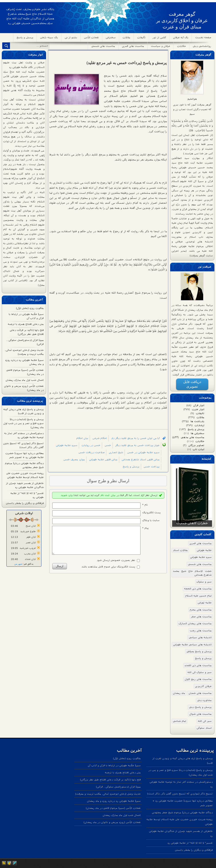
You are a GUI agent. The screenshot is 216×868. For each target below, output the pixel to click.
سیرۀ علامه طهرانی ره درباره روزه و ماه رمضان (114, 801)
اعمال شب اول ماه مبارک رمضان (25, 380)
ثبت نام (105, 495)
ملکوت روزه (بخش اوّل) (30, 308)
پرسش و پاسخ (25, 37)
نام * (145, 505)
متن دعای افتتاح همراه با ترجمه (26, 324)
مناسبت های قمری (133, 46)
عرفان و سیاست (161, 46)
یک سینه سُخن (49, 37)
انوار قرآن (201, 405)
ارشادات (201, 425)
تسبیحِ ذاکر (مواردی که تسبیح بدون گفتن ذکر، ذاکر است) (180, 794)
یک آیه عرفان (181, 37)
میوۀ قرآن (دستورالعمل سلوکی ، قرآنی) (118, 787)
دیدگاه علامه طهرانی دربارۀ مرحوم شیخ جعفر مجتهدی (182, 813)
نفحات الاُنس (91, 37)
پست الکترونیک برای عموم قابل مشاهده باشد (108, 572)
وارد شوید (67, 495)
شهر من (18, 564)
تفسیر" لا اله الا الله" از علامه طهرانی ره (190, 843)
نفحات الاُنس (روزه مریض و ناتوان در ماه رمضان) (112, 822)
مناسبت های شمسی (103, 46)
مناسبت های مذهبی (195, 437)
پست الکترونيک (151, 513)
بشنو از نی (71, 37)
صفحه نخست (203, 37)
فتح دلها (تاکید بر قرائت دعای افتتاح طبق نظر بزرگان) (110, 780)
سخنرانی (111, 37)
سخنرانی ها (200, 433)
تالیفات (202, 413)
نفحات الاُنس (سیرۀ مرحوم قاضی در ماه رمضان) (113, 808)
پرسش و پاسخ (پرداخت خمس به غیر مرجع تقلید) (127, 63)
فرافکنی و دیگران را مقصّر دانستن (25, 503)
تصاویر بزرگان (198, 445)
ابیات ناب (201, 449)
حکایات (181, 46)
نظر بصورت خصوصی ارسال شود (116, 566)
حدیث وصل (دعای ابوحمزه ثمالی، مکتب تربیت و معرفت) (108, 794)
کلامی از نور (159, 37)
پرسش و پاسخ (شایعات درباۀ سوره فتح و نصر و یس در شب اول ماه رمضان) (23, 423)
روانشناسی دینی (202, 46)
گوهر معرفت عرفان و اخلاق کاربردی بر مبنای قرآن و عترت (182, 20)
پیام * (145, 528)
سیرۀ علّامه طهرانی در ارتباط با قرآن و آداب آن (114, 765)
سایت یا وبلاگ (151, 520)
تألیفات (141, 37)
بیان (113, 495)
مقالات (126, 37)
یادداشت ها (199, 421)
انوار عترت (200, 409)
